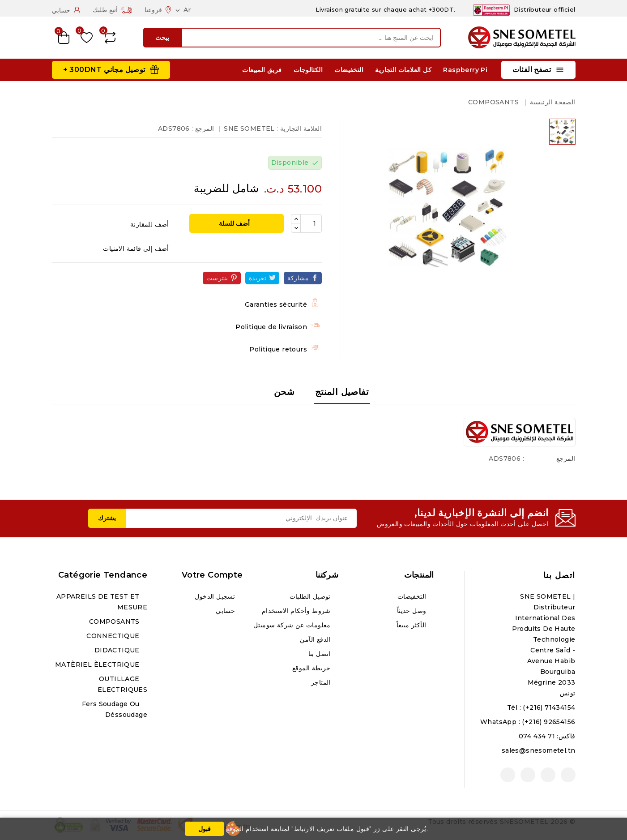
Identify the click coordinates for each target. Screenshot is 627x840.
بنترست (217, 278)
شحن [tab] (284, 392)
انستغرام (528, 775)
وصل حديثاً (413, 611)
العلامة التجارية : (299, 129)
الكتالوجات (308, 70)
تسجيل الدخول (216, 596)
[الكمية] (311, 223)
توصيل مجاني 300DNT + (104, 70)
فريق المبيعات (262, 70)
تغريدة (258, 278)
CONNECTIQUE (114, 636)
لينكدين (508, 775)
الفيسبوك (568, 775)
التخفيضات (349, 70)
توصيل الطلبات (311, 596)
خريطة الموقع (312, 668)
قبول (205, 829)
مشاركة (298, 278)
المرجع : (203, 129)
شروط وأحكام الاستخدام (297, 611)
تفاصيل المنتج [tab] (342, 392)
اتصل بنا (559, 575)
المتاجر (322, 682)
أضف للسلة (235, 223)
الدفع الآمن (316, 639)
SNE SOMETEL (249, 129)
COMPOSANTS (115, 621)
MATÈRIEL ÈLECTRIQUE (98, 664)
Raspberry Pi (465, 70)
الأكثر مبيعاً (412, 625)
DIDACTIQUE (118, 650)
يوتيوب (548, 775)
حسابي (226, 611)
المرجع (566, 459)
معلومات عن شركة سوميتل (293, 625)
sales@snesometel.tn (539, 750)
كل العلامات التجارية (403, 70)
